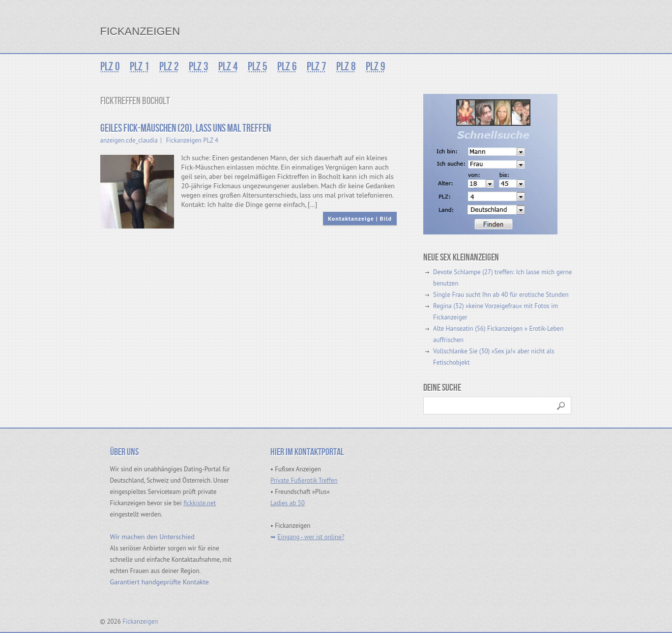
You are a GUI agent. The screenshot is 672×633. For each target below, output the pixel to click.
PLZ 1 (140, 67)
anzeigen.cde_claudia (129, 140)
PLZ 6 (287, 67)
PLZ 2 (169, 67)
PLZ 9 (376, 67)
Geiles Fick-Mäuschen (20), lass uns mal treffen (186, 129)
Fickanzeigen (140, 31)
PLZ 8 (346, 67)
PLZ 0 (110, 67)
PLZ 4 (228, 67)
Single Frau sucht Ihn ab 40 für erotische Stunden (501, 295)
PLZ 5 (258, 67)
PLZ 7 (317, 67)
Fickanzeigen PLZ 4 (192, 140)
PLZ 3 (199, 67)
